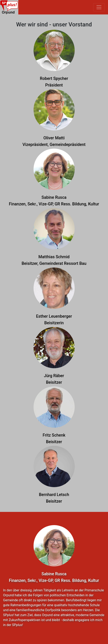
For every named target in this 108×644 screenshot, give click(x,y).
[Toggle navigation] (99, 7)
